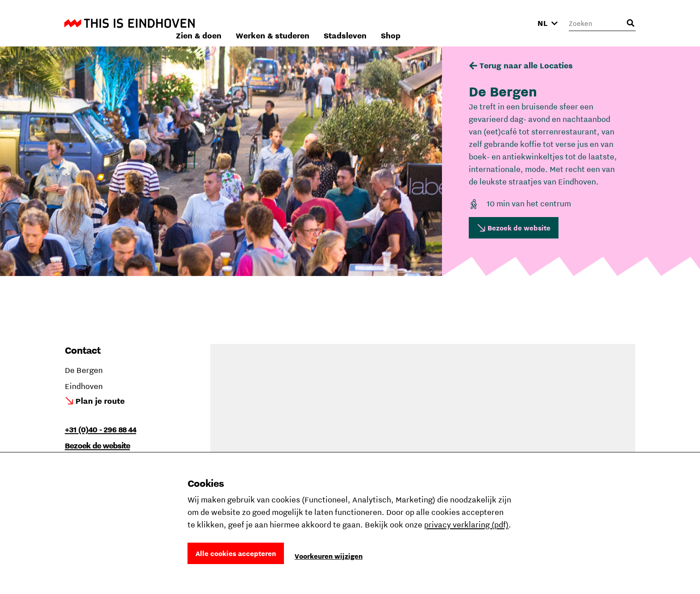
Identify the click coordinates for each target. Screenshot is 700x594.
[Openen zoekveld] (630, 23)
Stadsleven (464, 23)
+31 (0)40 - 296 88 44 (100, 429)
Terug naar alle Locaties (526, 65)
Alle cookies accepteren (236, 553)
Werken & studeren (392, 23)
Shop (510, 23)
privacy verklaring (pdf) (466, 525)
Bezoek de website (519, 228)
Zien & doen (318, 23)
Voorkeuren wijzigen (329, 556)
